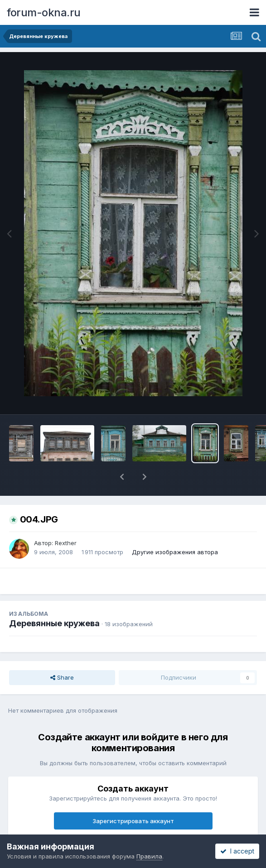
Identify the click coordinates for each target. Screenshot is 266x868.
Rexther (66, 543)
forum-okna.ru (44, 12)
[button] (122, 477)
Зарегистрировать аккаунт (133, 821)
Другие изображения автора (175, 552)
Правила (149, 856)
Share (62, 677)
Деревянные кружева (54, 623)
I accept (237, 851)
